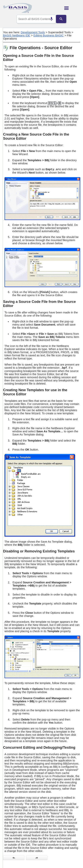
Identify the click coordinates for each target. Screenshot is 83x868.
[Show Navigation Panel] (72, 8)
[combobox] (36, 19)
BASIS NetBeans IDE (17, 35)
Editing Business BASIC (48, 35)
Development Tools (33, 32)
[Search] (64, 19)
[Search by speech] (48, 19)
